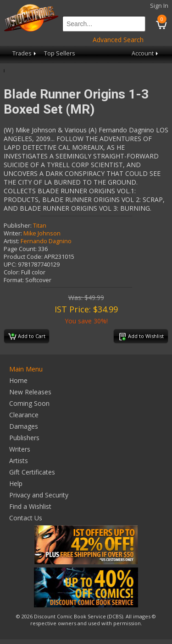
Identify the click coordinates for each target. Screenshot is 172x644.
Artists (19, 461)
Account (146, 53)
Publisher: (18, 226)
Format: (14, 280)
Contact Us (26, 518)
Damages (24, 426)
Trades (25, 53)
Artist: (11, 241)
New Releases (30, 392)
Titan (40, 226)
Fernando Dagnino (46, 241)
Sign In (159, 6)
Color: (12, 272)
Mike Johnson (42, 233)
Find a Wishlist (30, 506)
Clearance (24, 415)
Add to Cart (27, 337)
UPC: (10, 265)
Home (18, 380)
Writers (20, 449)
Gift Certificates (32, 472)
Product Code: (23, 257)
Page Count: (20, 249)
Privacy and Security (39, 495)
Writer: (13, 233)
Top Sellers (60, 53)
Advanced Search (118, 40)
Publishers (24, 438)
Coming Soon (29, 403)
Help (16, 483)
